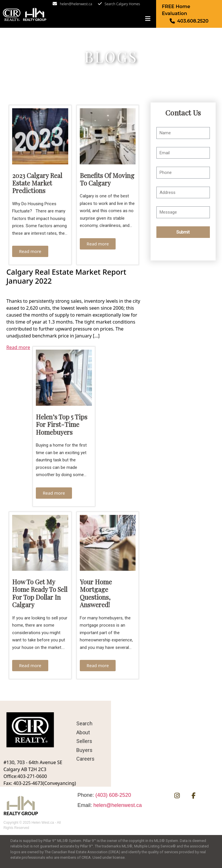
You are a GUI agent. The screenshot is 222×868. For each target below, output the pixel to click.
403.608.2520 (193, 21)
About (83, 732)
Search (84, 723)
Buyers (84, 750)
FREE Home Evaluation (176, 10)
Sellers (84, 741)
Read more (30, 251)
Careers (85, 759)
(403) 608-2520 (113, 795)
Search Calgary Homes (122, 4)
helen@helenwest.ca (76, 4)
